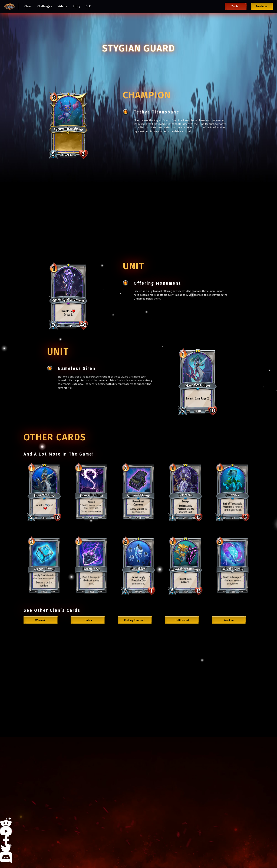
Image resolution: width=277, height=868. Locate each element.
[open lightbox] (44, 491)
